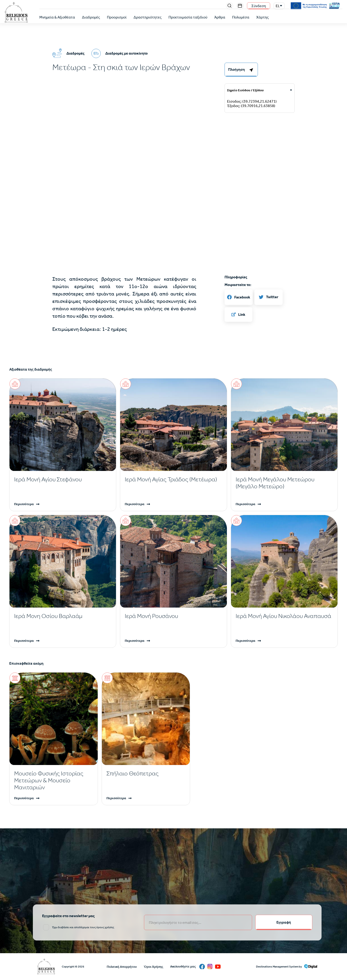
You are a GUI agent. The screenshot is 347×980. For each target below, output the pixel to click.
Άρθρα (220, 17)
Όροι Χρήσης (153, 967)
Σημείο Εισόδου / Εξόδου (245, 90)
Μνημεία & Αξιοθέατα (57, 17)
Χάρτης (263, 17)
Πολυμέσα (241, 17)
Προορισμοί (117, 17)
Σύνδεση (259, 6)
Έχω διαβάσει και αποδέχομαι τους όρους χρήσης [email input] (83, 927)
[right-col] (241, 70)
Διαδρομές (91, 17)
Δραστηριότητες (148, 17)
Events (240, 6)
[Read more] (63, 479)
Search (230, 6)
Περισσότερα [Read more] (24, 504)
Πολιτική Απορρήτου (122, 967)
